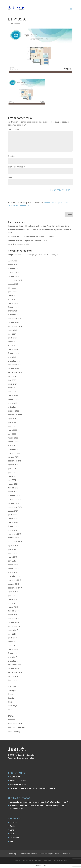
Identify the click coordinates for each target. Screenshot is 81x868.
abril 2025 (12, 299)
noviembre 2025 (15, 272)
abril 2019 (12, 561)
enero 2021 (13, 492)
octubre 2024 (13, 322)
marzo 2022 (13, 438)
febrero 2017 (13, 653)
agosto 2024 (13, 330)
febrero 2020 (13, 526)
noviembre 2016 (15, 665)
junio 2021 (12, 472)
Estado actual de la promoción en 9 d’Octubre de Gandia (31, 237)
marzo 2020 (13, 522)
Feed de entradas (15, 724)
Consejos (12, 690)
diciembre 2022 (14, 407)
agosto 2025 (13, 284)
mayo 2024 (13, 342)
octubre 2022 (13, 411)
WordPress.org (14, 731)
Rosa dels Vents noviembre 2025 (21, 244)
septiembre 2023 (15, 372)
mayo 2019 (13, 557)
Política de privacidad (50, 854)
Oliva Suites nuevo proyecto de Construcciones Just (38, 254)
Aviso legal (13, 854)
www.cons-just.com (18, 785)
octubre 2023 (13, 368)
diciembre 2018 (14, 576)
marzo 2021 (13, 484)
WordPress (62, 860)
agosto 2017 (13, 630)
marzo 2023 (13, 395)
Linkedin (66, 854)
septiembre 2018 (15, 588)
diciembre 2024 (14, 315)
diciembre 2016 (14, 661)
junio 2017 (12, 638)
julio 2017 (12, 634)
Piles (10, 710)
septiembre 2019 (15, 542)
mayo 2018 (13, 599)
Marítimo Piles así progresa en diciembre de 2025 (28, 240)
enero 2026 (13, 265)
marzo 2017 (13, 649)
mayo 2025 (13, 295)
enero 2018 (13, 615)
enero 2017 (13, 657)
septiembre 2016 (15, 672)
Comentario (14, 130)
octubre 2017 (13, 622)
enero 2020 (13, 530)
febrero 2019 (13, 569)
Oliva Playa (13, 706)
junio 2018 (12, 595)
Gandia (11, 698)
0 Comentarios (14, 24)
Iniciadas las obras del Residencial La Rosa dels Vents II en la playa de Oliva (38, 226)
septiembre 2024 (15, 326)
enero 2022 (13, 445)
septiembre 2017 (15, 626)
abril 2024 (12, 345)
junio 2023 (12, 384)
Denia (10, 694)
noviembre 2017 (15, 619)
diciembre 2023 (14, 361)
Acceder (11, 720)
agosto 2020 (13, 511)
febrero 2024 (13, 353)
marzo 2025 (13, 303)
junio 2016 (12, 680)
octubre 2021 (13, 457)
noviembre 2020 (15, 499)
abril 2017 (12, 646)
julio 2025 (12, 288)
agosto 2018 (13, 592)
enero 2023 (13, 403)
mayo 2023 (13, 388)
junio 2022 (12, 426)
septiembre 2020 (15, 507)
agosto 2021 (13, 465)
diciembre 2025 (14, 269)
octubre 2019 (13, 538)
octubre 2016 (13, 668)
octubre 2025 (13, 276)
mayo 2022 (13, 430)
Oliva (10, 702)
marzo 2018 (13, 607)
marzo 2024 (13, 349)
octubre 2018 (13, 584)
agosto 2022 (13, 419)
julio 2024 (12, 334)
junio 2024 (12, 338)
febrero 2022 (13, 442)
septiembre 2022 (15, 415)
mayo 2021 (13, 476)
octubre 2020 (13, 503)
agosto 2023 (13, 376)
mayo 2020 (13, 518)
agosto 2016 (13, 676)
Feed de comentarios (17, 727)
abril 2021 (12, 480)
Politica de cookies (29, 854)
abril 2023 (12, 392)
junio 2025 (12, 292)
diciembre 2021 (14, 449)
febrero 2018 (13, 611)
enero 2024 (13, 357)
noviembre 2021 (15, 453)
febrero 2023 (13, 399)
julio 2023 (12, 380)
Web (10, 178)
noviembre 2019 (15, 534)
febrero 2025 (13, 307)
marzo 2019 (13, 565)
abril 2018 (12, 603)
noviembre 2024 (15, 319)
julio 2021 (12, 469)
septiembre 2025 (15, 280)
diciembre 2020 (14, 496)
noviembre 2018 (15, 580)
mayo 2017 (13, 642)
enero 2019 (13, 572)
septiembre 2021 (15, 461)
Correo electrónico (16, 167)
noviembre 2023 (15, 365)
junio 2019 (12, 553)
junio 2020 (12, 515)
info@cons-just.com (18, 781)
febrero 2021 (13, 488)
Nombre (12, 156)
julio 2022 (12, 422)
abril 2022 (12, 434)
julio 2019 (12, 549)
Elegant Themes (33, 860)
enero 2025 (13, 311)
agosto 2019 (13, 545)
